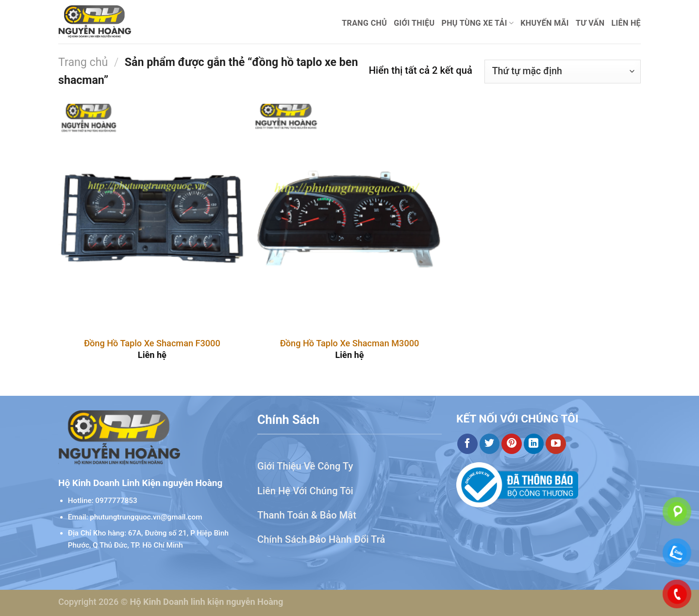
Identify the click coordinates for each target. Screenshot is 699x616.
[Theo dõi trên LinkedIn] (534, 444)
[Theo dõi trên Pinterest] (512, 444)
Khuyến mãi (545, 23)
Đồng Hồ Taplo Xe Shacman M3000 (350, 343)
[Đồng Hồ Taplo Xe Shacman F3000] (152, 216)
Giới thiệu (414, 23)
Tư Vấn (590, 23)
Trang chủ (364, 23)
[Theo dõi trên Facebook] (467, 444)
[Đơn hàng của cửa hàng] (563, 72)
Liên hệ (626, 23)
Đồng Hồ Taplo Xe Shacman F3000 (152, 343)
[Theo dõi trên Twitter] (490, 444)
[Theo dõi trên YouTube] (556, 444)
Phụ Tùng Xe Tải (477, 23)
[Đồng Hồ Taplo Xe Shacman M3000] (349, 216)
